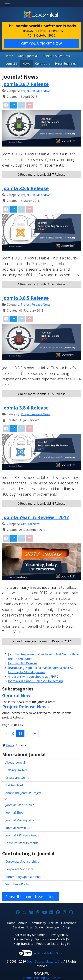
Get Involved (14, 785)
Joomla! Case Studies (20, 805)
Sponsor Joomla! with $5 (52, 939)
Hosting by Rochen (41, 978)
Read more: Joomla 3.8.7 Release (41, 175)
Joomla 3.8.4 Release (25, 408)
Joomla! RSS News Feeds (22, 835)
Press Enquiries (66, 64)
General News (31, 524)
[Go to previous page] (13, 734)
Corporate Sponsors (19, 869)
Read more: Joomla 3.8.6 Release (41, 284)
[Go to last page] (35, 734)
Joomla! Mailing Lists (20, 820)
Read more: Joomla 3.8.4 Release (41, 504)
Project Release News (36, 91)
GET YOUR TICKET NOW (41, 43)
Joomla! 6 (11, 64)
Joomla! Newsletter (19, 828)
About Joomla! (28, 56)
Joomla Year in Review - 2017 (35, 517)
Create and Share (17, 778)
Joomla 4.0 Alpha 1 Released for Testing (35, 681)
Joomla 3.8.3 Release (22, 663)
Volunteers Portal (17, 884)
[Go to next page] (28, 734)
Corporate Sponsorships (22, 861)
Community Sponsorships (23, 877)
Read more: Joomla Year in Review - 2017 (41, 641)
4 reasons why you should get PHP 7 (33, 677)
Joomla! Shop (14, 813)
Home (9, 56)
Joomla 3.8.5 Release (25, 298)
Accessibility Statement (31, 935)
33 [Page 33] (20, 734)
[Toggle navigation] (7, 4)
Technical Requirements (22, 843)
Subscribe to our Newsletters (30, 897)
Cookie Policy (23, 939)
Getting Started (16, 770)
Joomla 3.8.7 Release (25, 84)
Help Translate (23, 944)
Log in (65, 944)
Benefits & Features (56, 56)
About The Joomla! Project (23, 793)
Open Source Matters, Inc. (45, 961)
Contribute (43, 64)
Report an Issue (47, 944)
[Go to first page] (6, 734)
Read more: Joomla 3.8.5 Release (41, 394)
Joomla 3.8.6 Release (25, 188)
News (26, 64)
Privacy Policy (59, 935)
